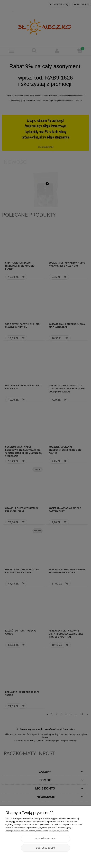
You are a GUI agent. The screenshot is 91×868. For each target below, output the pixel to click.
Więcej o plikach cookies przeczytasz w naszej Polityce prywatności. (37, 831)
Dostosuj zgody (45, 848)
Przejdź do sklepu (45, 839)
